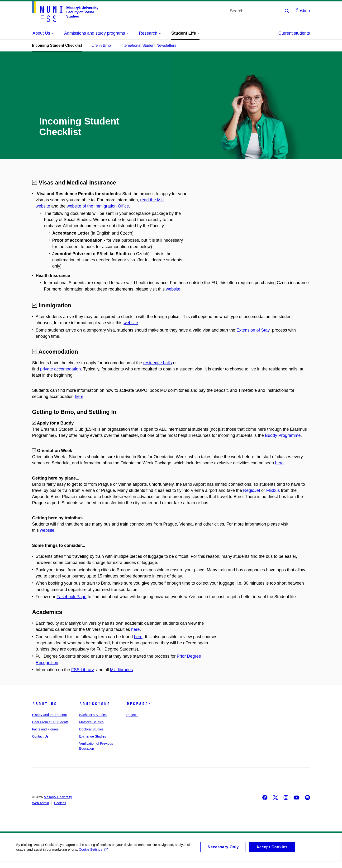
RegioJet (252, 497)
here (79, 403)
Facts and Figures (45, 735)
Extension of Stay (253, 330)
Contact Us (40, 743)
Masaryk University (58, 803)
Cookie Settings (94, 858)
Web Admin (40, 809)
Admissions (95, 710)
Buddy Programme (283, 442)
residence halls (157, 363)
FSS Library (83, 676)
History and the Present (49, 721)
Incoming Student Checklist (57, 45)
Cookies (60, 809)
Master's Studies (91, 728)
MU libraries (121, 676)
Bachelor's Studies (93, 721)
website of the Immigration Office (98, 206)
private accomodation (60, 369)
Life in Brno (101, 45)
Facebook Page (71, 603)
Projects (132, 721)
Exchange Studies (93, 743)
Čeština (303, 11)
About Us (44, 710)
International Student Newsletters (148, 45)
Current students (294, 33)
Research (139, 710)
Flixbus (273, 497)
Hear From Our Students (50, 728)
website (173, 289)
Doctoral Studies (91, 735)
